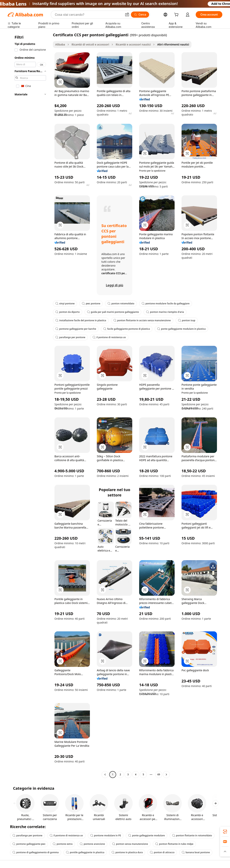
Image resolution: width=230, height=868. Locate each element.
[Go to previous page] (105, 775)
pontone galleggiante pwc (29, 844)
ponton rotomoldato (121, 304)
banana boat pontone (196, 852)
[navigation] (29, 405)
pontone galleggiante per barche (76, 329)
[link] (225, 832)
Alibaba (60, 44)
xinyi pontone (65, 304)
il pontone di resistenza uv (109, 337)
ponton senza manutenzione (130, 844)
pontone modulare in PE (106, 835)
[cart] (177, 15)
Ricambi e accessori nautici (133, 44)
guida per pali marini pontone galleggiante (113, 312)
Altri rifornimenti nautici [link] (173, 44)
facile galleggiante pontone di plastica (127, 329)
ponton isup (187, 320)
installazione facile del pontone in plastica (81, 320)
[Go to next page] (166, 775)
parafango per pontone (70, 337)
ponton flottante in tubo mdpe (174, 844)
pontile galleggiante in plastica (85, 852)
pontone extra (63, 844)
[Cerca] (140, 15)
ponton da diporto (68, 312)
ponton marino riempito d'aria (165, 312)
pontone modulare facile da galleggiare (166, 304)
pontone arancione (92, 844)
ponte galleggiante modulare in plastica (181, 329)
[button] (127, 15)
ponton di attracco (162, 852)
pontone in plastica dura (127, 852)
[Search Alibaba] (88, 15)
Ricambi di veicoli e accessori (90, 44)
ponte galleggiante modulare (147, 835)
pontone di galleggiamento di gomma (36, 852)
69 (159, 774)
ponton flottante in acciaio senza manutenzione (142, 320)
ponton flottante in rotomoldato (192, 835)
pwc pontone (91, 304)
